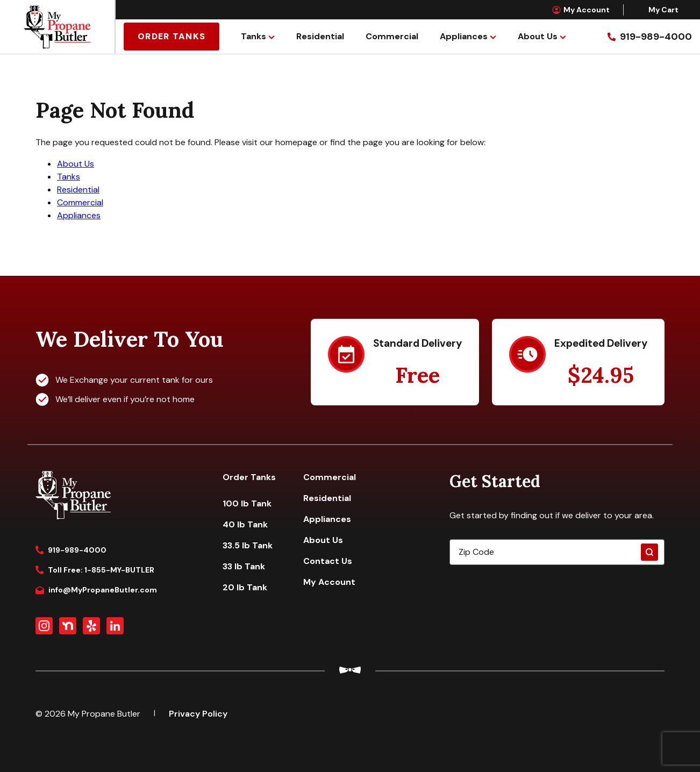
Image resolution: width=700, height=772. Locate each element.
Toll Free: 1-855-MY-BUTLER (95, 570)
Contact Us (328, 561)
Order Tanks (172, 36)
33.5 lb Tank (248, 545)
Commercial (392, 36)
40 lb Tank (245, 524)
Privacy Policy (198, 714)
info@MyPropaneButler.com (96, 590)
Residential (320, 36)
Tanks (253, 36)
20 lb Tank (245, 587)
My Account (581, 10)
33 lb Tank (244, 566)
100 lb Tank (247, 503)
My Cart (658, 10)
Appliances (464, 36)
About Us (538, 36)
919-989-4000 (71, 550)
